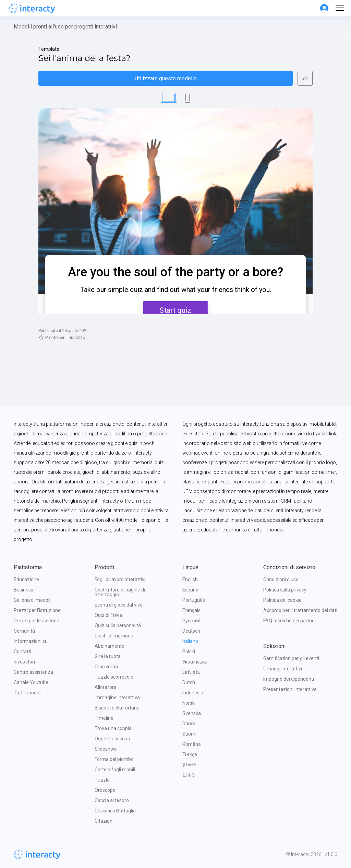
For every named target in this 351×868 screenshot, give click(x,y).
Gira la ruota (108, 656)
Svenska (192, 713)
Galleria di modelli (33, 600)
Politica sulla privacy (285, 590)
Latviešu (191, 672)
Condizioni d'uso (281, 579)
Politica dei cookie (282, 600)
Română (192, 744)
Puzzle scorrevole (114, 677)
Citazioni (104, 821)
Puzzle (102, 780)
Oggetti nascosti (112, 739)
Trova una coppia (113, 728)
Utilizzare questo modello (166, 78)
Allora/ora (106, 687)
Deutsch (191, 631)
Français (191, 610)
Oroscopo (105, 790)
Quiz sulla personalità (118, 625)
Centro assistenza (33, 672)
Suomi (189, 734)
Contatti (22, 652)
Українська (195, 662)
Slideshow (106, 749)
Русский (191, 621)
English (190, 579)
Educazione (26, 579)
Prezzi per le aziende (37, 621)
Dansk (189, 724)
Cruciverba (106, 667)
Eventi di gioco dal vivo (119, 605)
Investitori (24, 662)
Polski (189, 652)
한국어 (190, 765)
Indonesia (193, 693)
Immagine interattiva (117, 697)
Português (194, 600)
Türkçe (190, 754)
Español (191, 590)
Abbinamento (110, 646)
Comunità (24, 631)
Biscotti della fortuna (117, 708)
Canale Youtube (31, 682)
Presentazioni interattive (290, 689)
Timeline (104, 718)
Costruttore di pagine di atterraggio (120, 592)
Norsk (189, 703)
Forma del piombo (114, 759)
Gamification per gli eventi (291, 658)
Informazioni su (31, 641)
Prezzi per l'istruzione (37, 610)
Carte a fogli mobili (115, 770)
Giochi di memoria (114, 636)
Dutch (189, 682)
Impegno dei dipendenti (289, 679)
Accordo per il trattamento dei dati (300, 610)
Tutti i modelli (28, 693)
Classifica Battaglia (115, 811)
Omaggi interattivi (283, 669)
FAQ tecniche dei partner (290, 621)
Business (23, 590)
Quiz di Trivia (108, 615)
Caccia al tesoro (112, 800)
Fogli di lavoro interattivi (120, 579)
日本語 (190, 775)
